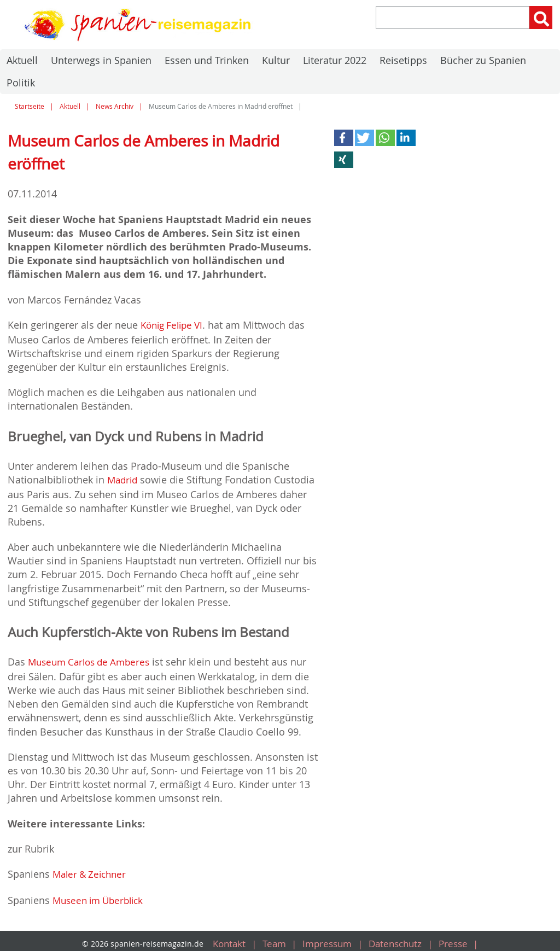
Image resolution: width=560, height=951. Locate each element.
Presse (458, 938)
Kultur (276, 60)
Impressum (326, 938)
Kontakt (223, 938)
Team (270, 938)
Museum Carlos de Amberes (93, 660)
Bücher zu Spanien (483, 60)
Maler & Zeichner (92, 871)
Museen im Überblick (101, 896)
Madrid (124, 479)
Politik (21, 83)
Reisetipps (403, 60)
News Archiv (115, 106)
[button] (344, 138)
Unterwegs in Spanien (101, 60)
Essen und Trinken (207, 60)
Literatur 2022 (335, 60)
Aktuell (22, 60)
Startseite (30, 106)
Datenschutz (398, 938)
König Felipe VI (174, 325)
